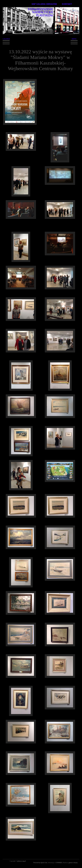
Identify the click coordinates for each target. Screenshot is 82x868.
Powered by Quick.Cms (40, 863)
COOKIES (59, 863)
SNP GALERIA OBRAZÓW (44, 4)
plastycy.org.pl (22, 861)
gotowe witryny (73, 863)
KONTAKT (67, 4)
